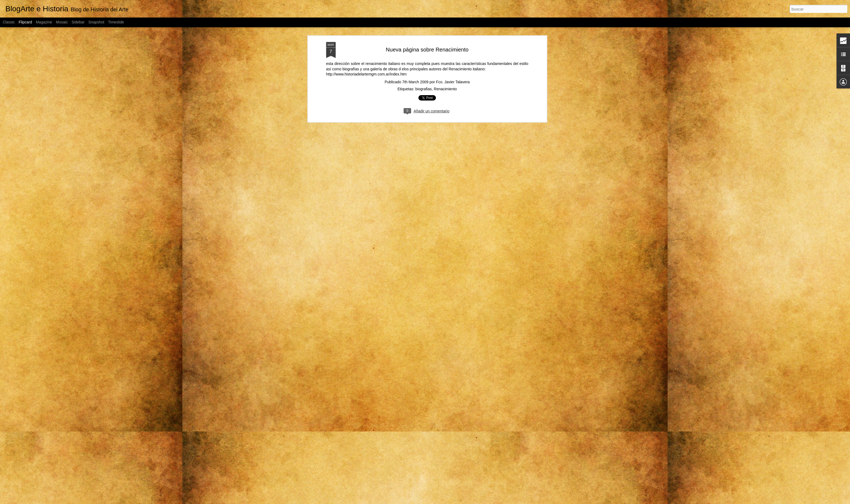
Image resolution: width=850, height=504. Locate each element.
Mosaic (62, 22)
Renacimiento (445, 88)
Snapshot (96, 22)
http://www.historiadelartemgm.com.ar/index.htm (367, 74)
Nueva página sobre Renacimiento (427, 49)
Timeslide (116, 22)
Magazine (44, 22)
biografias (424, 88)
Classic (9, 22)
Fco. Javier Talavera (453, 81)
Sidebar (78, 22)
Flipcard (25, 22)
